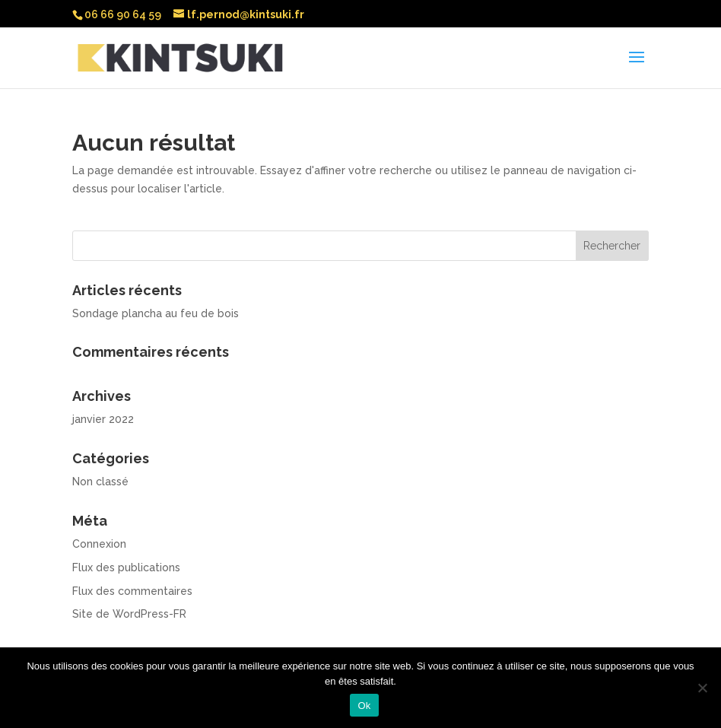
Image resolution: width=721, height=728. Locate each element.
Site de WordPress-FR (129, 614)
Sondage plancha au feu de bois (156, 313)
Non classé (100, 482)
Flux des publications (126, 567)
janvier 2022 (103, 419)
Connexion (99, 544)
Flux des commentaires (132, 591)
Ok (364, 706)
